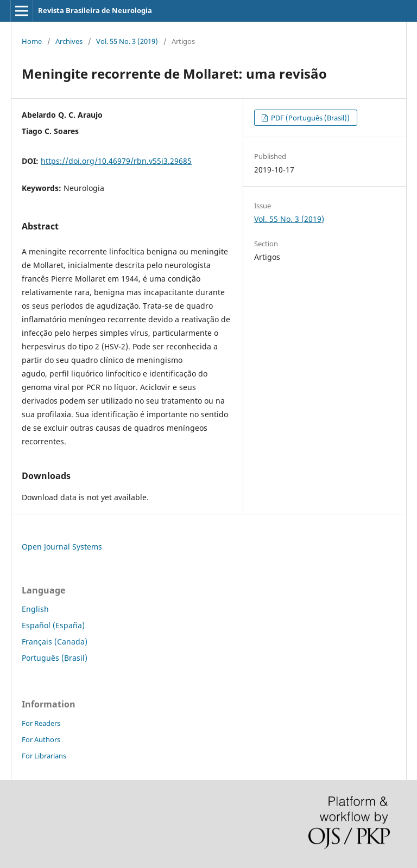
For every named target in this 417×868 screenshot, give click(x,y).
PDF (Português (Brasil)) (309, 118)
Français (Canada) (55, 642)
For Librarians (44, 756)
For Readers (41, 723)
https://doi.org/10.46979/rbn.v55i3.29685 (116, 161)
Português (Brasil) (55, 658)
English (35, 609)
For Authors (41, 739)
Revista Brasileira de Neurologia (95, 10)
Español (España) (53, 625)
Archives (69, 41)
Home (32, 41)
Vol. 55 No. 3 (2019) (127, 41)
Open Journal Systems (62, 547)
